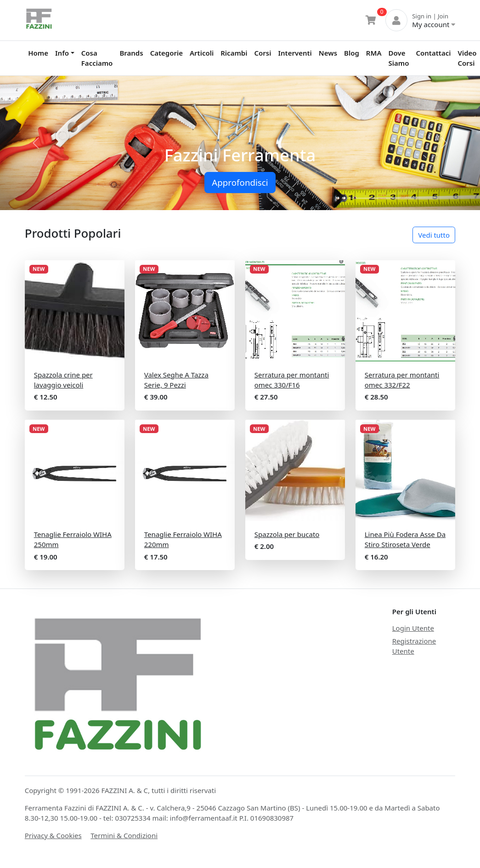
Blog (352, 53)
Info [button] (62, 53)
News (328, 53)
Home (38, 53)
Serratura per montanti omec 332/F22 (402, 380)
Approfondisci (240, 182)
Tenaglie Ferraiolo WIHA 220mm (183, 540)
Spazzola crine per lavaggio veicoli (63, 380)
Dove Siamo (399, 58)
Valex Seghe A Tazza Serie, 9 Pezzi (176, 380)
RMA (374, 53)
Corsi (263, 53)
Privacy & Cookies (53, 835)
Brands (131, 53)
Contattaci (433, 53)
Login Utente (413, 628)
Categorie (167, 53)
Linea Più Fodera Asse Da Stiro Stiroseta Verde (405, 540)
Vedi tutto (434, 235)
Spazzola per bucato (287, 534)
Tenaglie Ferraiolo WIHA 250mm (73, 540)
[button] (36, 143)
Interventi (295, 53)
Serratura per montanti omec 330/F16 (292, 380)
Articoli (202, 53)
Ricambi (234, 53)
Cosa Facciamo (97, 58)
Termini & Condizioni (124, 835)
